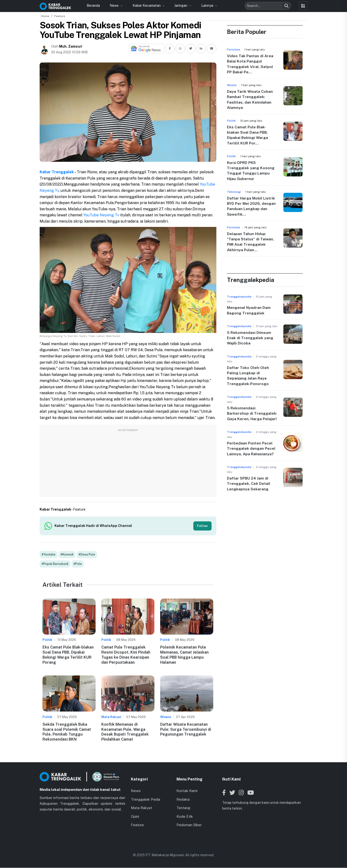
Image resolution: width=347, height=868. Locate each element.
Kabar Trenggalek (57, 172)
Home (45, 16)
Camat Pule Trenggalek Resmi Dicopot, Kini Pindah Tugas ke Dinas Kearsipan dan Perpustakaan (126, 655)
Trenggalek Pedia (146, 800)
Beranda (93, 6)
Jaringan (181, 6)
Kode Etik (185, 817)
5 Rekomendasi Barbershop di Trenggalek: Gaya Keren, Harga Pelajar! (252, 413)
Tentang (183, 808)
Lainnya (208, 6)
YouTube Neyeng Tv (101, 215)
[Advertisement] (128, 463)
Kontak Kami (187, 791)
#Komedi (67, 555)
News (115, 6)
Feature (60, 16)
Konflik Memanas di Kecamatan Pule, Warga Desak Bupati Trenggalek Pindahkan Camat (125, 732)
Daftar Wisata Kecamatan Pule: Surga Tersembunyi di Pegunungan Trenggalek (186, 730)
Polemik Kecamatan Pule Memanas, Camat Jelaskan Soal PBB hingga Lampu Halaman (184, 655)
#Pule (78, 564)
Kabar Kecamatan (147, 6)
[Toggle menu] (303, 6)
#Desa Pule (87, 555)
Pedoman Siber (189, 825)
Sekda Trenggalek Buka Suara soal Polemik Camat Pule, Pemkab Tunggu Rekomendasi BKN (67, 732)
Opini (135, 817)
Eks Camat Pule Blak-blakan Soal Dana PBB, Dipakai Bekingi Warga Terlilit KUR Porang (68, 655)
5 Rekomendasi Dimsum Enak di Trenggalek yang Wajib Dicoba (250, 338)
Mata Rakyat (141, 808)
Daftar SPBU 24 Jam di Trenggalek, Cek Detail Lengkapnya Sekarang (249, 484)
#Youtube (49, 555)
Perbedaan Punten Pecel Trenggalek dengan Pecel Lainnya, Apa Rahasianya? (251, 449)
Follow (202, 526)
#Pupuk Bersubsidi (55, 564)
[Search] (286, 6)
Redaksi (183, 800)
